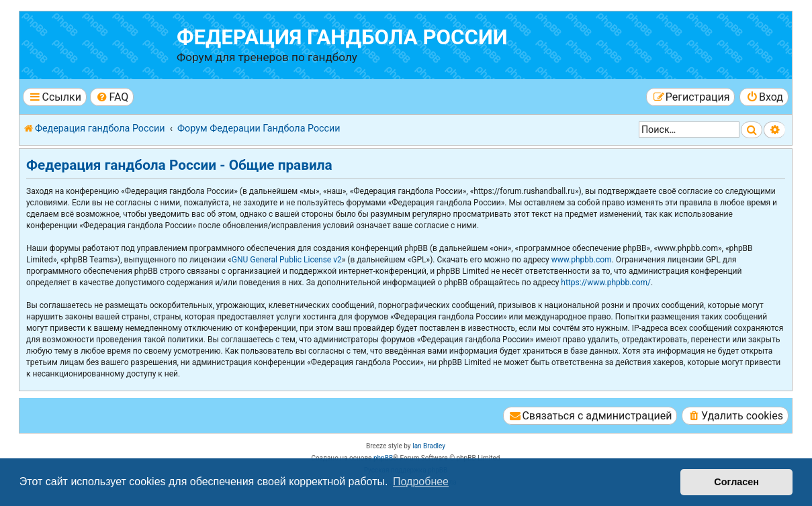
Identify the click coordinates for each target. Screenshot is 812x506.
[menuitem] (112, 97)
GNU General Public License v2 (287, 260)
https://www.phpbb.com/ (606, 283)
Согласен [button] (736, 482)
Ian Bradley (429, 446)
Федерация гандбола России (342, 37)
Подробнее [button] (421, 482)
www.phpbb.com (582, 260)
